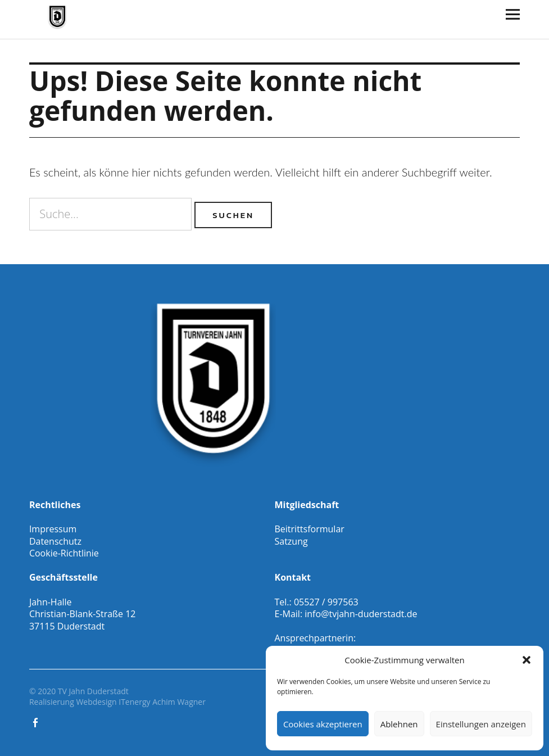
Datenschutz (55, 541)
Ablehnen (399, 724)
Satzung (291, 541)
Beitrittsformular (310, 529)
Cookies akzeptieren (323, 724)
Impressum (53, 529)
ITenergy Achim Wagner (162, 702)
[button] (527, 660)
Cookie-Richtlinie (64, 553)
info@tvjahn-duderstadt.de (361, 614)
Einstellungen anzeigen (481, 724)
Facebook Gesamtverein (37, 722)
